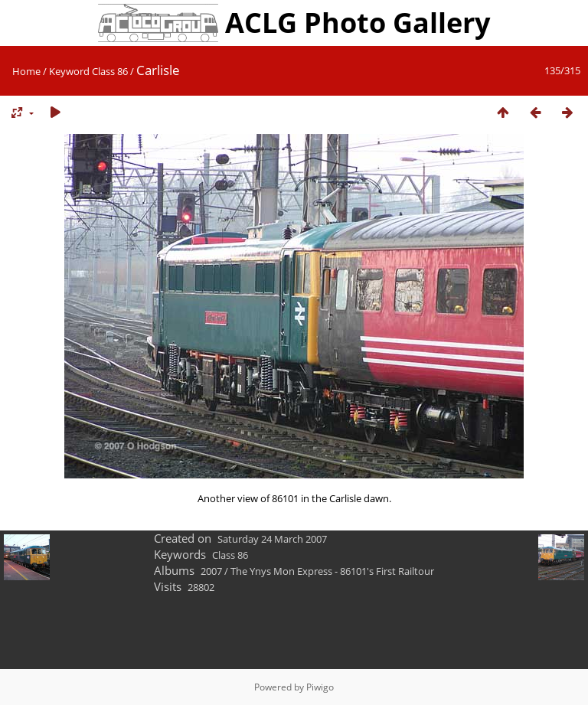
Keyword (69, 71)
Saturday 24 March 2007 (272, 539)
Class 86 (110, 71)
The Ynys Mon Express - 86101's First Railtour (332, 571)
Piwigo (320, 687)
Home (26, 71)
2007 (211, 571)
